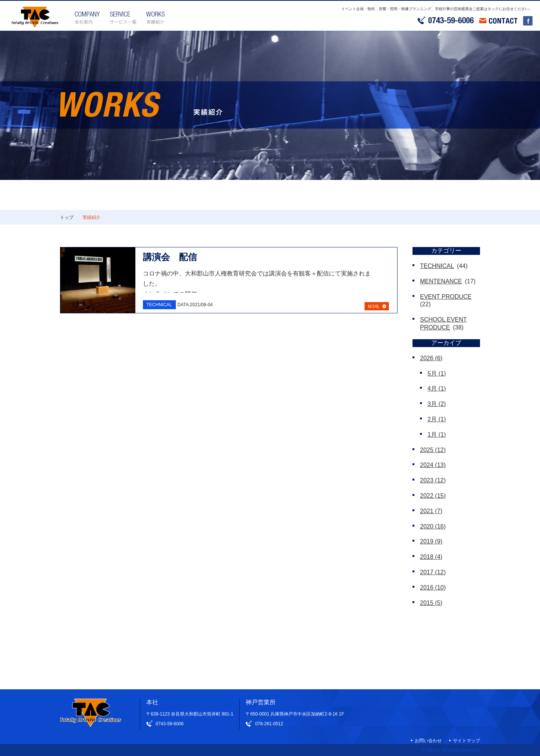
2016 (433, 588)
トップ (67, 217)
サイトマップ (466, 741)
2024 (433, 465)
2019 (431, 541)
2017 (433, 572)
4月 (437, 388)
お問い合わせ (428, 741)
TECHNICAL (437, 266)
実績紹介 (91, 217)
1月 (437, 435)
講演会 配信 (170, 257)
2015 (431, 603)
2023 (433, 480)
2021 (431, 511)
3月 (437, 404)
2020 (433, 526)
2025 (433, 450)
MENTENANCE (441, 281)
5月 (437, 374)
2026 (431, 358)
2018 (431, 557)
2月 (437, 419)
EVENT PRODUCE (446, 297)
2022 (433, 496)
